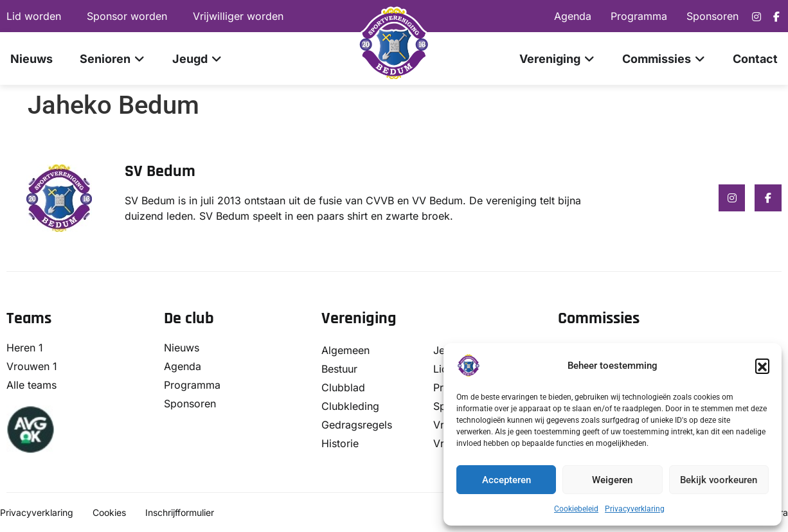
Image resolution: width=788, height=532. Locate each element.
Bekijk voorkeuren (719, 480)
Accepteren (506, 480)
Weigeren (612, 480)
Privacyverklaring (635, 509)
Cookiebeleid (576, 509)
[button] (762, 366)
